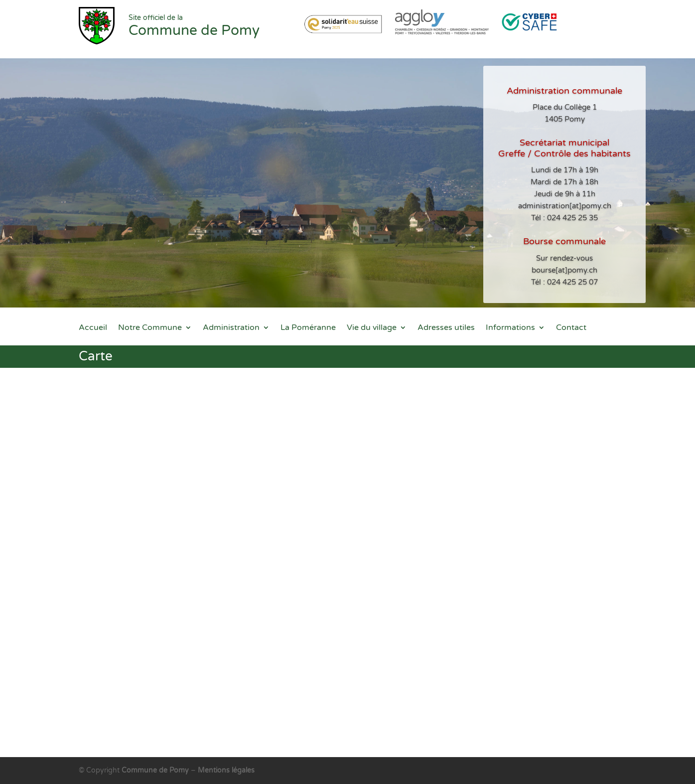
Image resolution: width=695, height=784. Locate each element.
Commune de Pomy (156, 770)
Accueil (93, 328)
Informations (510, 328)
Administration (231, 328)
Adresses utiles (446, 328)
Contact (571, 328)
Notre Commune (150, 328)
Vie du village (372, 328)
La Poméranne (308, 328)
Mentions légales (226, 770)
